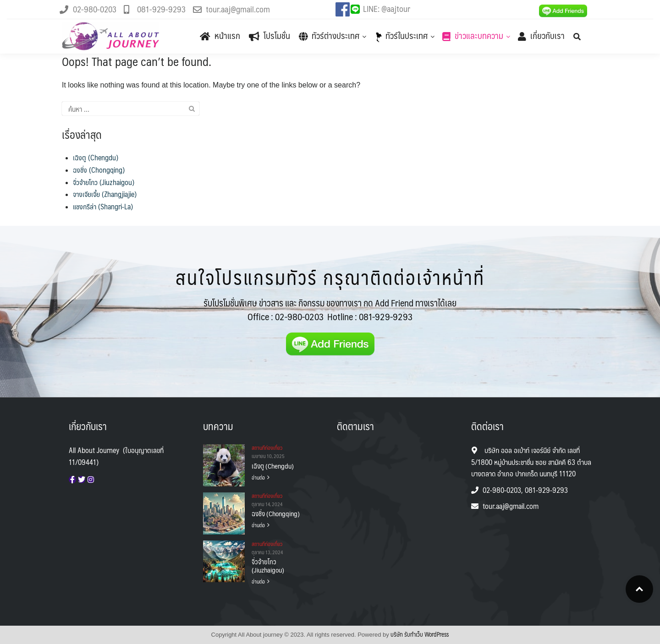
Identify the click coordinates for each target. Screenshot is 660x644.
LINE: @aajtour (387, 8)
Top (639, 589)
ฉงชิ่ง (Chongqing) (99, 170)
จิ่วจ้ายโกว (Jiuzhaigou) (104, 182)
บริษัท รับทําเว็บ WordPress (420, 634)
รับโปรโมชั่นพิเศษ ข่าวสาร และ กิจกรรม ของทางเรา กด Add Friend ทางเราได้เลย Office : (330, 310)
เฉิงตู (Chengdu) (96, 157)
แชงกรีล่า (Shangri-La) (103, 206)
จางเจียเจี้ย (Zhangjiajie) (105, 194)
